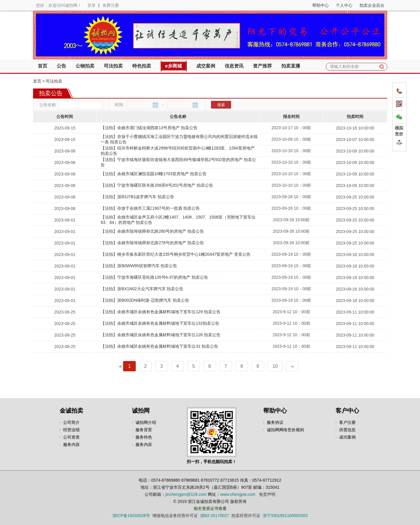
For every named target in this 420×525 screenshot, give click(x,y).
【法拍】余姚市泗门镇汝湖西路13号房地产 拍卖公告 (149, 128)
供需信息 (347, 430)
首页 (43, 66)
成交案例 (206, 66)
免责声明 (267, 494)
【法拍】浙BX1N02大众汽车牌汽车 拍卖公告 (142, 289)
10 (275, 366)
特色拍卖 (142, 66)
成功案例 (347, 437)
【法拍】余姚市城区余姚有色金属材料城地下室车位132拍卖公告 (160, 323)
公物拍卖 (85, 66)
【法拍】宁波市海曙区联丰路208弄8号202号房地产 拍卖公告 (157, 185)
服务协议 (275, 422)
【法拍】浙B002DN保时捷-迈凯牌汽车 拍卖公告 (145, 300)
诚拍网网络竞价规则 (285, 430)
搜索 (221, 105)
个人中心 (344, 5)
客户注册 (347, 422)
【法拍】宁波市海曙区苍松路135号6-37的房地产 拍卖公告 (154, 277)
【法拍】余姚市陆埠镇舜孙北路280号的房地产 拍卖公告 (152, 231)
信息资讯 (234, 66)
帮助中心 (321, 5)
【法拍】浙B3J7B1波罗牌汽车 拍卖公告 (137, 197)
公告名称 (48, 105)
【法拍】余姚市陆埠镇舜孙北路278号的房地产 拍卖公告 (152, 243)
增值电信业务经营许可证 (175, 516)
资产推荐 (262, 66)
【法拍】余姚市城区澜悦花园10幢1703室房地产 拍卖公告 (154, 174)
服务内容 (71, 444)
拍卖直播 (291, 66)
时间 (119, 105)
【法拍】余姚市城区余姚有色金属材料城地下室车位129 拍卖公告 (160, 312)
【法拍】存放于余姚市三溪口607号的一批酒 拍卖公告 (150, 208)
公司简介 (71, 422)
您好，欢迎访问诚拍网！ (59, 5)
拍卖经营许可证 (246, 516)
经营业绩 (71, 430)
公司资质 (71, 437)
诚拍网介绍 (146, 422)
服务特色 (144, 437)
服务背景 (144, 430)
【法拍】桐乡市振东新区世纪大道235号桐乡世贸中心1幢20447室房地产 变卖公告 (176, 254)
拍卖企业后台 (372, 5)
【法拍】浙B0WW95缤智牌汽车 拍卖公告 (139, 266)
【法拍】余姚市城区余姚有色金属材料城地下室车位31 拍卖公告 (159, 346)
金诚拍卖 (71, 411)
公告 (61, 66)
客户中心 (347, 411)
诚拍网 (141, 411)
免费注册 (111, 5)
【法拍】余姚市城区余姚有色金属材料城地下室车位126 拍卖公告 (160, 335)
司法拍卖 (113, 66)
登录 (91, 5)
